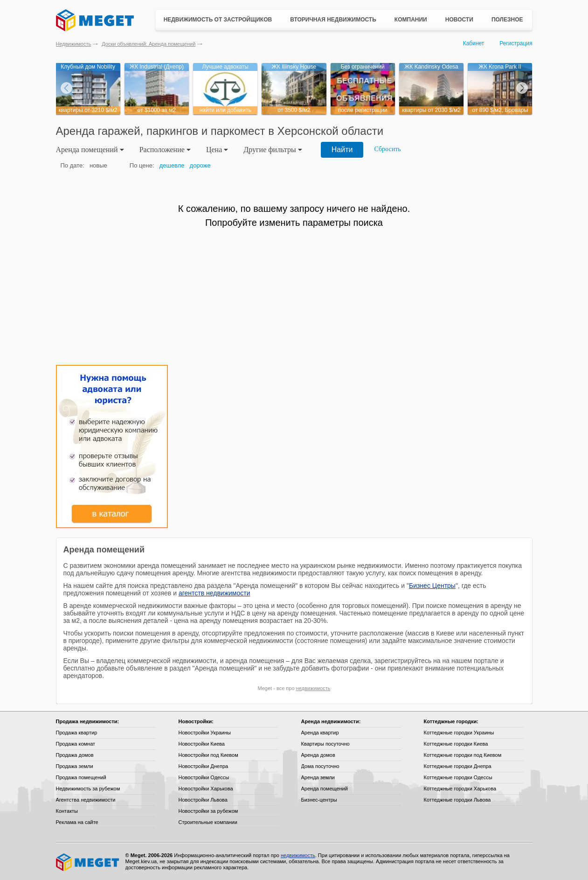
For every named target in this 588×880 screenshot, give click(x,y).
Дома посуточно (320, 766)
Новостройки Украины (205, 733)
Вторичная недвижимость (333, 20)
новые (98, 165)
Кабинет (474, 43)
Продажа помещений (81, 777)
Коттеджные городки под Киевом (463, 755)
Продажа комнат (76, 744)
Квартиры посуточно (325, 744)
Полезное (507, 20)
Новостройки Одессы (204, 777)
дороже (200, 165)
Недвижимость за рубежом (88, 789)
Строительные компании (208, 822)
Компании (411, 20)
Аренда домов (318, 755)
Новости (459, 20)
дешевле (172, 165)
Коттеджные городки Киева (456, 744)
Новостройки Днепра (204, 766)
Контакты (67, 811)
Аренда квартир (320, 733)
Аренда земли (318, 777)
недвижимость (313, 688)
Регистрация (516, 43)
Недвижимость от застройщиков (218, 20)
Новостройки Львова (203, 800)
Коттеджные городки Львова (457, 800)
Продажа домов (75, 755)
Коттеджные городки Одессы (458, 777)
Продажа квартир (77, 733)
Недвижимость (74, 44)
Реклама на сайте (77, 822)
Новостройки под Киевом (208, 755)
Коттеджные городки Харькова (460, 789)
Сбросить (387, 149)
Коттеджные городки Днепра (458, 766)
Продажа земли (75, 766)
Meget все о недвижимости (88, 862)
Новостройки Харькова (206, 789)
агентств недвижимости (214, 593)
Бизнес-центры (319, 800)
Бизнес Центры (432, 586)
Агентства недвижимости (86, 800)
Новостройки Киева (202, 744)
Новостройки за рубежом (208, 811)
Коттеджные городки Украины (459, 733)
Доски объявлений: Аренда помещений (149, 44)
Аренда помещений (325, 789)
